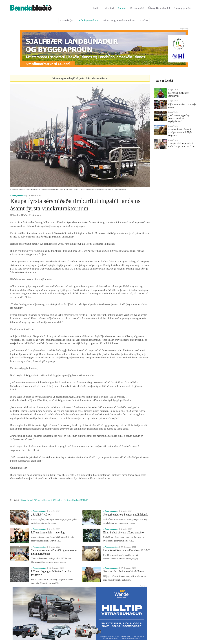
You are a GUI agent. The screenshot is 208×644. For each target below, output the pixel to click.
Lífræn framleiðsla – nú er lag (48, 533)
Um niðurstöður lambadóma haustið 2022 (126, 550)
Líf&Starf (109, 8)
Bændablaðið (137, 8)
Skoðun (122, 8)
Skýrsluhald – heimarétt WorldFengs (124, 571)
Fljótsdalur (38, 500)
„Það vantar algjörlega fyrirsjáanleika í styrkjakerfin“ (179, 118)
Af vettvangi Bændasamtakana (119, 20)
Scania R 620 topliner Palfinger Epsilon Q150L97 (66, 500)
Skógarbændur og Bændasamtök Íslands (126, 515)
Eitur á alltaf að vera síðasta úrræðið (123, 533)
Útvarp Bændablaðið (159, 8)
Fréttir (96, 8)
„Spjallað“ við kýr (41, 515)
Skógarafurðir (26, 500)
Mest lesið (164, 81)
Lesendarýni (67, 20)
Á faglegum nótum (88, 20)
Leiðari (144, 20)
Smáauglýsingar (182, 8)
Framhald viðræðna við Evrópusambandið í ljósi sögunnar (180, 132)
